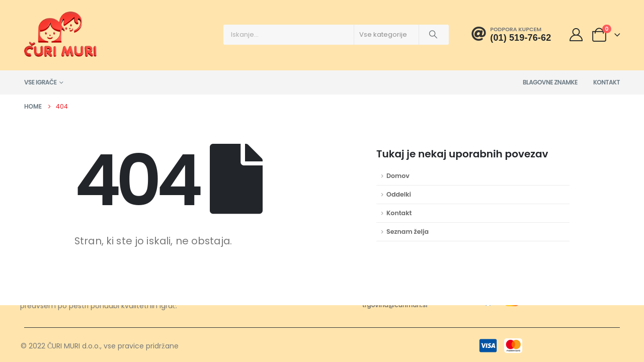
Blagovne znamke (550, 82)
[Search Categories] (386, 35)
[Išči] (433, 35)
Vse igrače (41, 82)
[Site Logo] (60, 34)
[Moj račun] (576, 35)
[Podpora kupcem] (511, 34)
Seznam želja (408, 232)
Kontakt (607, 82)
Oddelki (399, 194)
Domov (398, 176)
